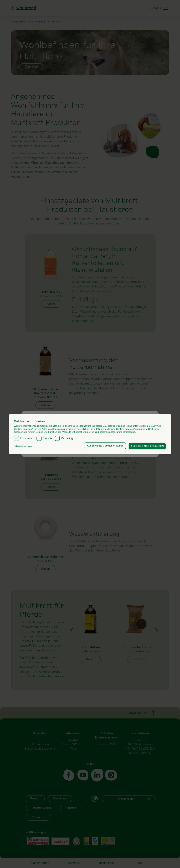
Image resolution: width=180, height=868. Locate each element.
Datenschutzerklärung (111, 432)
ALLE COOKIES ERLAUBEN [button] (147, 446)
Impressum (130, 432)
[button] (25, 446)
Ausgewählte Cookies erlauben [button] (105, 446)
